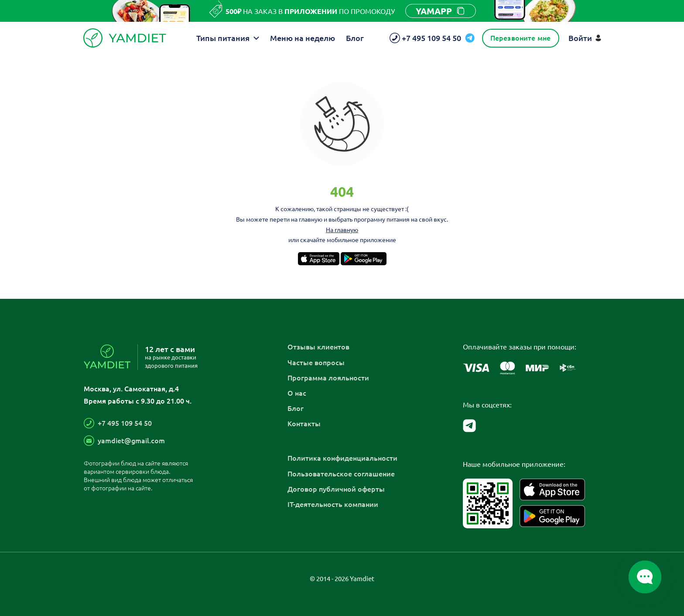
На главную (342, 229)
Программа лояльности (328, 377)
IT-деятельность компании (333, 504)
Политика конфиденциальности (342, 458)
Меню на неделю (303, 38)
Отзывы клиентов (318, 346)
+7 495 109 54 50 (125, 423)
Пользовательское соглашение (341, 473)
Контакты (304, 423)
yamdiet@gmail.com (131, 440)
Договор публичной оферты (336, 489)
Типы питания (228, 38)
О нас (297, 393)
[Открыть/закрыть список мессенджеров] (645, 577)
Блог (355, 38)
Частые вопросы (316, 362)
